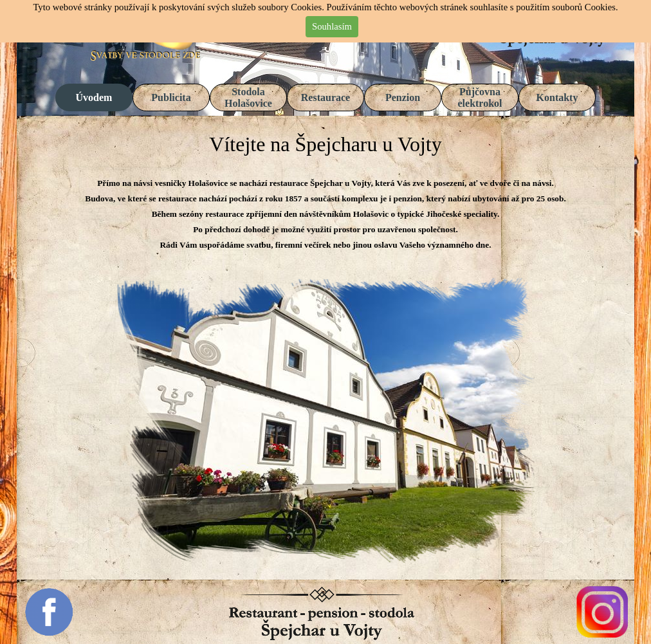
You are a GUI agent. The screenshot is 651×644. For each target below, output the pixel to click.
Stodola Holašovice (248, 97)
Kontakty (557, 97)
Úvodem (94, 97)
